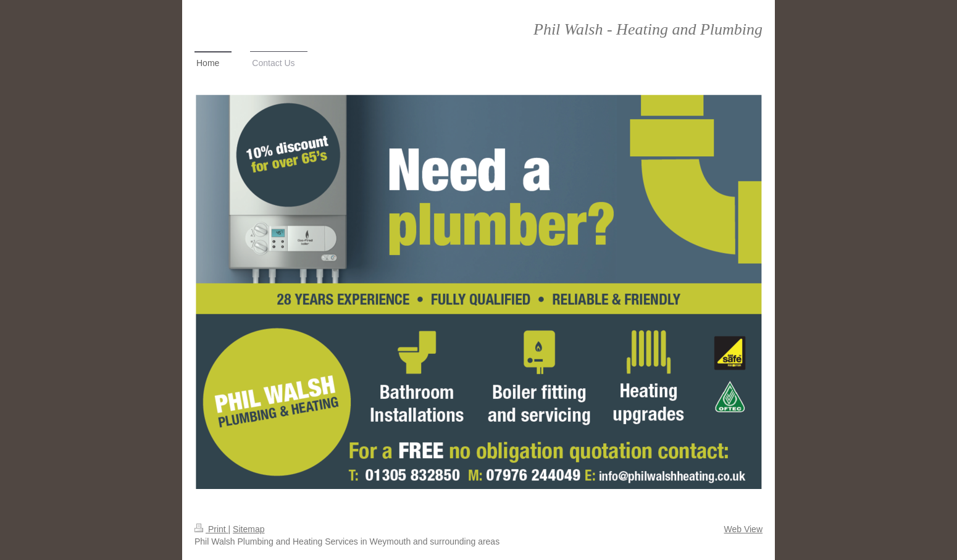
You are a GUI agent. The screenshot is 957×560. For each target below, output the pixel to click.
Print (211, 529)
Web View (743, 529)
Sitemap (249, 529)
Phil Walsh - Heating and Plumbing (648, 29)
